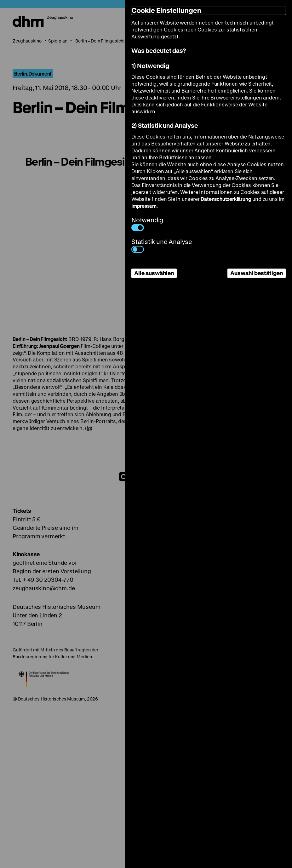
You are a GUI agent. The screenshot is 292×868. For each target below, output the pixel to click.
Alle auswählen (154, 273)
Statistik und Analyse (162, 245)
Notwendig (147, 223)
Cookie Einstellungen (166, 10)
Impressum (144, 206)
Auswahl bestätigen (257, 273)
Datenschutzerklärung (226, 199)
